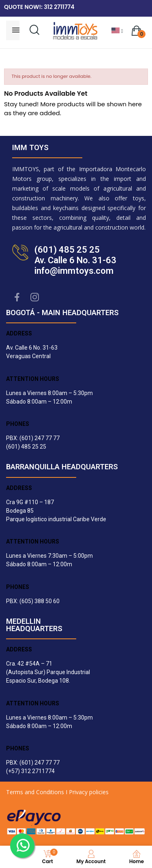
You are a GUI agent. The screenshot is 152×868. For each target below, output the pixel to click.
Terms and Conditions (35, 792)
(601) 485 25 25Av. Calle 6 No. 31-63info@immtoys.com (75, 260)
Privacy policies (89, 792)
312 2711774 (59, 7)
